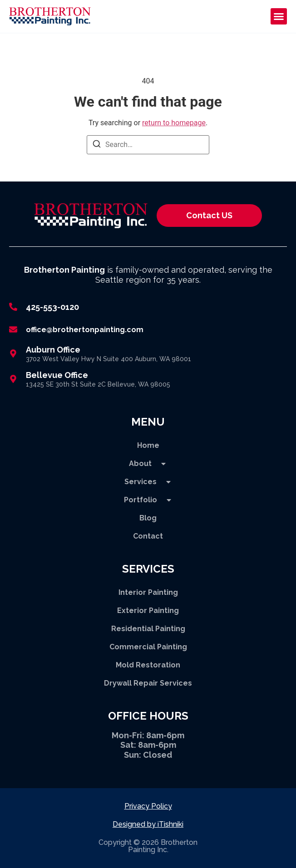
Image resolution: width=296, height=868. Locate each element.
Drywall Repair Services (148, 683)
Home (148, 445)
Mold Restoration (148, 665)
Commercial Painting (148, 647)
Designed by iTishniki (148, 824)
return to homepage (174, 123)
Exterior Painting (148, 611)
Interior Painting (148, 592)
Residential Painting (148, 629)
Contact (148, 536)
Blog (148, 518)
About (148, 464)
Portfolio (148, 500)
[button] (279, 16)
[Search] (97, 145)
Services (148, 482)
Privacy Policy (148, 806)
